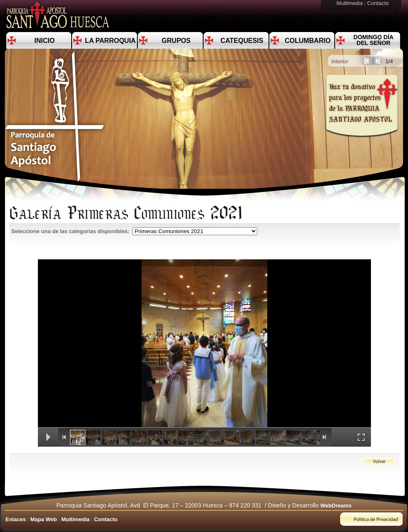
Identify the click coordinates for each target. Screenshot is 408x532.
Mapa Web (44, 519)
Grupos (176, 41)
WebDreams (336, 506)
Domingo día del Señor (373, 40)
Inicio (45, 41)
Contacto (379, 3)
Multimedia (350, 3)
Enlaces (16, 519)
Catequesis (242, 41)
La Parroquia (110, 41)
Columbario (308, 41)
